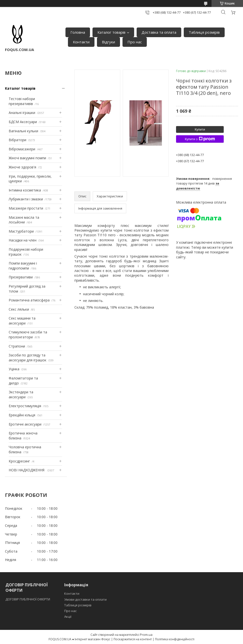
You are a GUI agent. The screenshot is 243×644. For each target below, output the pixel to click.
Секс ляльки (19, 309)
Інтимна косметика (25, 190)
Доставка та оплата (159, 32)
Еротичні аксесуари (25, 424)
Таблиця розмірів (204, 32)
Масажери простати (26, 208)
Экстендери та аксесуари (21, 394)
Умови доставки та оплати (85, 599)
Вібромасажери (22, 149)
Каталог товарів (111, 32)
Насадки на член (23, 240)
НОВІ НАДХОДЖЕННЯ (27, 470)
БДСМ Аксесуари (23, 122)
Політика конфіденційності (175, 639)
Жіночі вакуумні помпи (27, 158)
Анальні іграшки (22, 113)
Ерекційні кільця (22, 415)
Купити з (200, 139)
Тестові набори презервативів (22, 101)
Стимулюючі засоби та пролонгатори (28, 335)
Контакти (81, 42)
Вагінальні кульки (23, 131)
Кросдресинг (19, 461)
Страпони (17, 346)
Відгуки (108, 42)
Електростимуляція (25, 406)
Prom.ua (146, 635)
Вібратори (17, 140)
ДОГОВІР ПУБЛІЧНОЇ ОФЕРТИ (28, 599)
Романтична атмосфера (29, 300)
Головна (78, 32)
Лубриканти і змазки (26, 199)
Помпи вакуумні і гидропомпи (23, 266)
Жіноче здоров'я (22, 167)
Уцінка (14, 369)
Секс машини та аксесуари (22, 321)
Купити (200, 129)
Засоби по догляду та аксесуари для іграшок (28, 358)
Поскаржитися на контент (133, 639)
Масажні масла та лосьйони (24, 220)
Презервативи (21, 277)
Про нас (135, 42)
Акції (68, 617)
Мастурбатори (21, 231)
